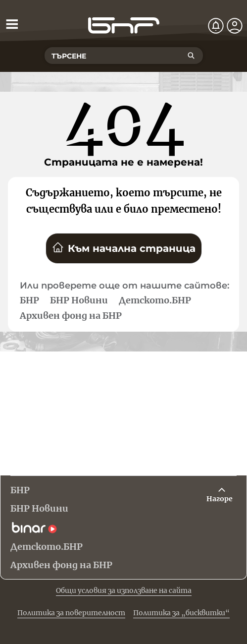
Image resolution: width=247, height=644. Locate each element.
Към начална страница (124, 248)
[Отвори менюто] (12, 24)
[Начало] (124, 26)
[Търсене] (191, 56)
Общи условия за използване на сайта (124, 590)
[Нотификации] (216, 26)
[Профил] (235, 26)
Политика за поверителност (71, 613)
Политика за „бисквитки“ (181, 613)
